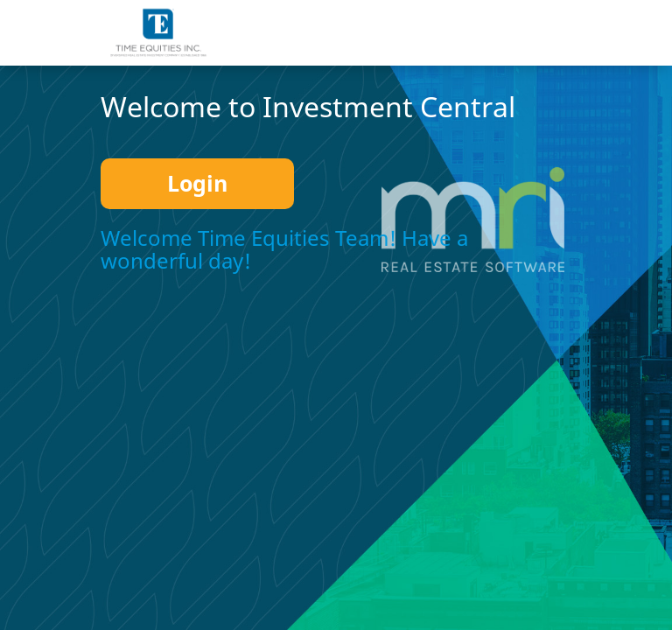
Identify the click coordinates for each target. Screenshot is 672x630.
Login (197, 183)
